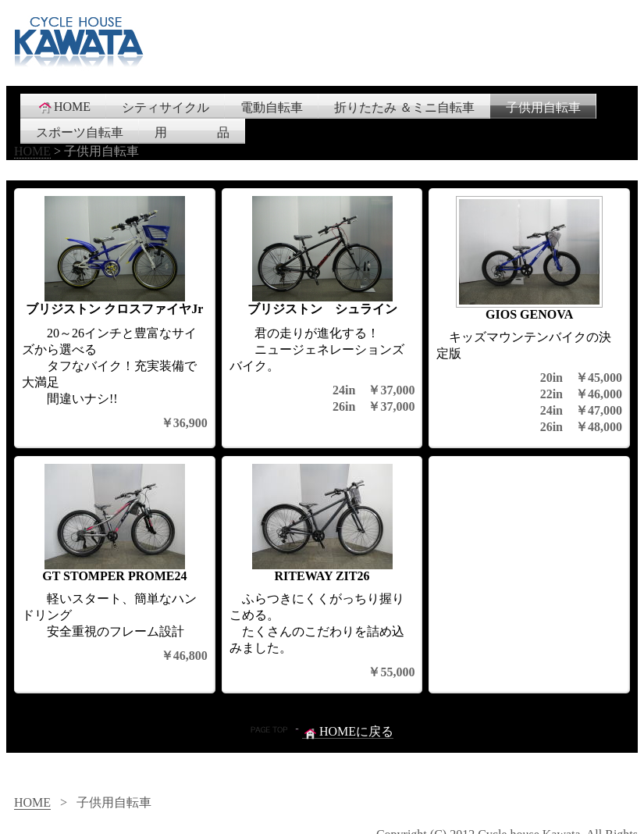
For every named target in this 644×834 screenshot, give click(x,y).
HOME (64, 107)
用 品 (192, 132)
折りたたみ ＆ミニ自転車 (404, 107)
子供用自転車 (543, 107)
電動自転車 (272, 107)
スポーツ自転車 (80, 132)
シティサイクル (165, 107)
